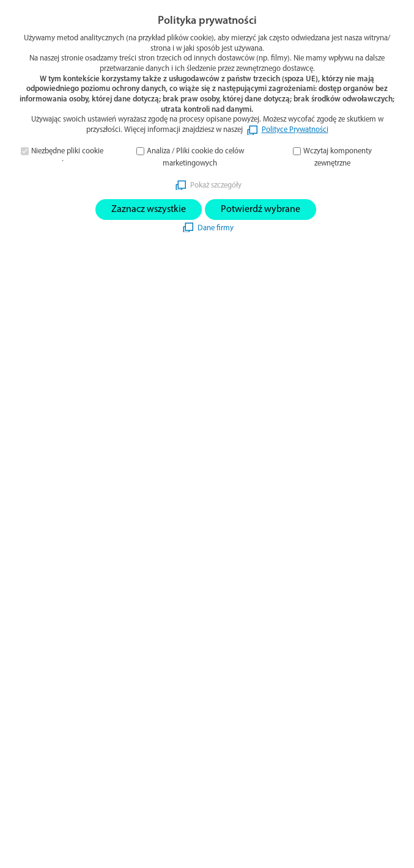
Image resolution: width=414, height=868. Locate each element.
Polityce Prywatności (295, 130)
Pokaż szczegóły (216, 185)
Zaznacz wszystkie (149, 210)
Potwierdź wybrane (261, 210)
